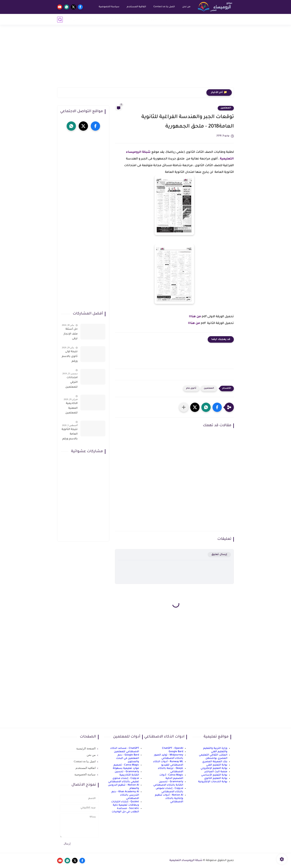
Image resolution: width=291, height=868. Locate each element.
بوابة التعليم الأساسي (214, 775)
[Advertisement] (145, 58)
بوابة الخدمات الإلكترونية (213, 782)
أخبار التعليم (226, 19)
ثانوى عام (191, 388)
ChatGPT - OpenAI (173, 748)
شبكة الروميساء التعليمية (186, 861)
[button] (217, 407)
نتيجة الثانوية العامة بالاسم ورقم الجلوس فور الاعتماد (70, 435)
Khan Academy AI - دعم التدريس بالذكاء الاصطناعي (125, 795)
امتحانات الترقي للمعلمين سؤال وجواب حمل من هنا (70, 383)
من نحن (186, 7)
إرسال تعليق (219, 555)
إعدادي (170, 19)
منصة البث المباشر (216, 772)
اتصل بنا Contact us (164, 7)
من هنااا (195, 317)
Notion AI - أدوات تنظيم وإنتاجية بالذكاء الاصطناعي (169, 798)
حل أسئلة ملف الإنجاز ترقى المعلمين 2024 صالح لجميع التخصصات (70, 335)
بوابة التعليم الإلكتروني (214, 768)
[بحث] (60, 20)
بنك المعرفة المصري (215, 762)
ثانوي (154, 19)
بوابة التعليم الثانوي (216, 778)
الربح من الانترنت (110, 19)
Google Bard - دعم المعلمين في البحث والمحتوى (127, 758)
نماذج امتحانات (133, 19)
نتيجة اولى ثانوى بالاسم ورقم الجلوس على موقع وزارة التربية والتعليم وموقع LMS (70, 357)
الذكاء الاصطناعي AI (83, 19)
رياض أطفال (207, 19)
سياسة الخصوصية (109, 7)
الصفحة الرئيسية (86, 748)
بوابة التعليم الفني (217, 765)
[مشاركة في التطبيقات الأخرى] (184, 407)
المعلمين (226, 108)
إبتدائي (186, 19)
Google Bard (176, 752)
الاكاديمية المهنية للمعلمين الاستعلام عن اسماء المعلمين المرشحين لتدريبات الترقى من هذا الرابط (71, 409)
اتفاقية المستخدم (136, 7)
